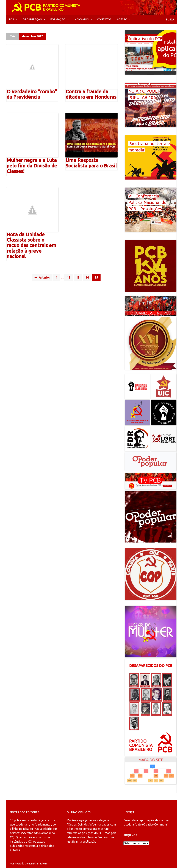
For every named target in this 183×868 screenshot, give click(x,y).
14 (87, 277)
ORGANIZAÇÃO (32, 19)
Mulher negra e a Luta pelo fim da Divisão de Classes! (32, 166)
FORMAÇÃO (58, 19)
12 (69, 277)
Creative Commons (155, 824)
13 (78, 277)
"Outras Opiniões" (78, 824)
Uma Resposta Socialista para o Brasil (91, 163)
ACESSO (122, 19)
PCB (12, 19)
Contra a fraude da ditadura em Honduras (91, 94)
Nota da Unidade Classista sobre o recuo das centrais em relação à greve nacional (31, 245)
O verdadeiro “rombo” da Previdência (32, 94)
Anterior (42, 277)
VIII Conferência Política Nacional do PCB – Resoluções (147, 202)
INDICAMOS (81, 19)
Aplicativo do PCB (145, 39)
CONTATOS (104, 19)
